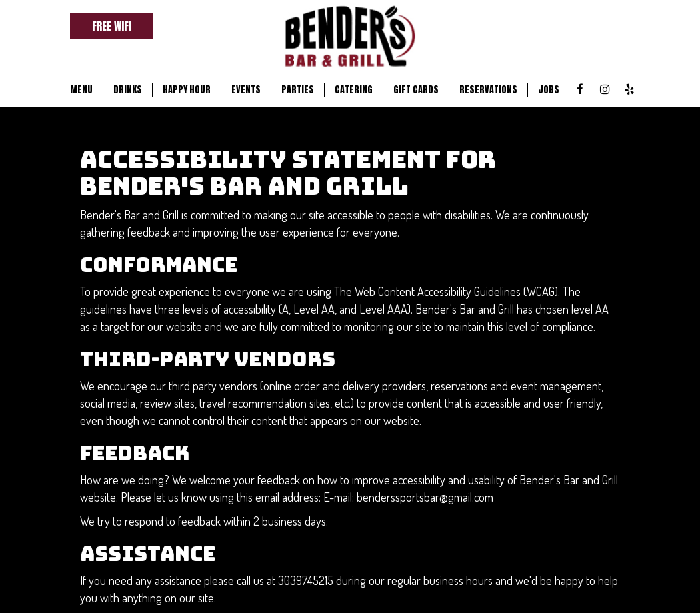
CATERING (354, 90)
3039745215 (306, 580)
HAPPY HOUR (187, 90)
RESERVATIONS (488, 90)
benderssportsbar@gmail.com (425, 497)
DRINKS (128, 90)
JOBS (549, 90)
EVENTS (246, 90)
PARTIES (298, 90)
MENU (81, 90)
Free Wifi (112, 26)
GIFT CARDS (416, 90)
